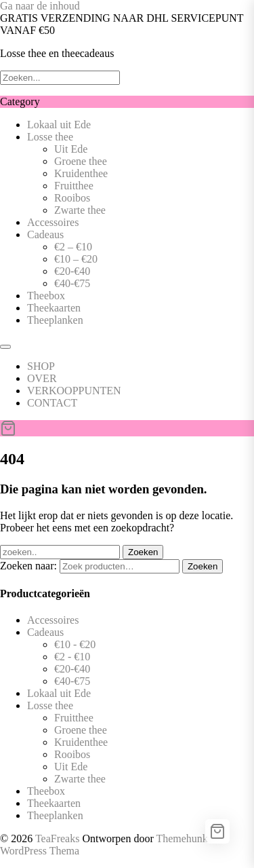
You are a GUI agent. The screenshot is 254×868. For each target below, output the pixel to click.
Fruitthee (74, 186)
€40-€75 (72, 283)
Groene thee (81, 161)
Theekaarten (54, 308)
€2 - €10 (72, 657)
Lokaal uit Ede (59, 125)
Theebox (46, 296)
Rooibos (72, 198)
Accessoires (53, 222)
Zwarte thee (80, 210)
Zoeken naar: (28, 566)
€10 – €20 (76, 259)
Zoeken (203, 566)
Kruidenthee (81, 173)
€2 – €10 (73, 247)
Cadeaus (45, 234)
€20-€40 (72, 271)
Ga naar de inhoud (40, 6)
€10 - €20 (75, 644)
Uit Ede (71, 149)
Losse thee (50, 137)
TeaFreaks (58, 838)
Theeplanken (55, 320)
